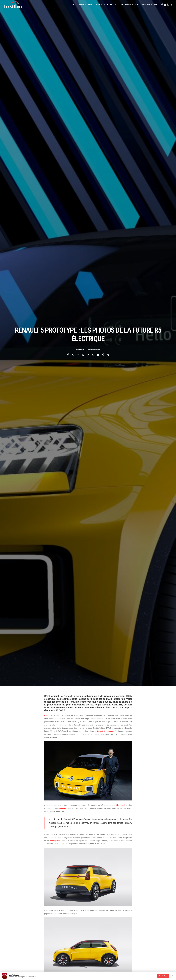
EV (62, 810)
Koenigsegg (157, 884)
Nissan (162, 887)
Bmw (134, 880)
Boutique (136, 5)
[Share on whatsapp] (93, 42)
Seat (132, 890)
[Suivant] (136, 842)
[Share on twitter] (73, 42)
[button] (162, 5)
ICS (52, 929)
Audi (123, 880)
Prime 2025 (152, 900)
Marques (83, 5)
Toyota (153, 890)
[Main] (88, 842)
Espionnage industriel (58, 916)
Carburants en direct (105, 903)
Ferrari (110, 884)
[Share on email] (108, 42)
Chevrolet (151, 880)
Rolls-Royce (125, 890)
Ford (119, 884)
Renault (47, 90)
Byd (145, 880)
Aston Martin (116, 880)
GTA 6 (53, 900)
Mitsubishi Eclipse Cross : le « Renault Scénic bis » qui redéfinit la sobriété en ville (36, 950)
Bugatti (139, 880)
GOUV (146, 900)
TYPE (144, 5)
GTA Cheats (54, 904)
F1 (76, 5)
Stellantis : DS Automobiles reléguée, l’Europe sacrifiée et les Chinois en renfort (36, 965)
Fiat (114, 884)
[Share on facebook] (68, 42)
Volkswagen (161, 890)
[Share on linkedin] (88, 42)
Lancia (103, 887)
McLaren (141, 887)
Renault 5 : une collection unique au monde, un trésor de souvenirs (117, 959)
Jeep (148, 884)
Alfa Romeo (100, 880)
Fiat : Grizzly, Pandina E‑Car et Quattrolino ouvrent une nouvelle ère (31, 959)
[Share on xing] (103, 42)
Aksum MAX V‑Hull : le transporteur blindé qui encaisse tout (114, 956)
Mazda (134, 887)
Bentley (128, 880)
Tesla (147, 890)
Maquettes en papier (114, 900)
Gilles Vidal (120, 179)
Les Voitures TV (56, 881)
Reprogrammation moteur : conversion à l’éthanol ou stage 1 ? (30, 956)
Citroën (158, 880)
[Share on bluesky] (98, 42)
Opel (92, 890)
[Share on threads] (78, 42)
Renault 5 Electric (52, 813)
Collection (119, 5)
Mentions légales (14, 897)
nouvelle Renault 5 (85, 810)
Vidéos (91, 5)
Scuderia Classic (56, 893)
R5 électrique (106, 810)
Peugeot (63, 182)
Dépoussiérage (56, 912)
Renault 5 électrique (105, 105)
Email (101, 857)
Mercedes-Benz (150, 887)
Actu (100, 5)
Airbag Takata (162, 900)
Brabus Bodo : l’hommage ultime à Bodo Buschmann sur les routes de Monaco (121, 947)
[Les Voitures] (16, 5)
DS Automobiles (101, 884)
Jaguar (143, 884)
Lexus (117, 887)
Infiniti (136, 884)
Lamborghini (95, 887)
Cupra (164, 880)
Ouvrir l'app (163, 976)
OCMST (53, 925)
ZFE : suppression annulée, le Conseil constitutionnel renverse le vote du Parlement (37, 962)
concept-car (55, 215)
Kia (151, 884)
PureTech (94, 903)
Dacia (92, 884)
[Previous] (40, 842)
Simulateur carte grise (98, 900)
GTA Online (55, 908)
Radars (128, 5)
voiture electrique (102, 813)
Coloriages (126, 900)
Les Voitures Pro (56, 885)
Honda (124, 884)
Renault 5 (118, 810)
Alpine (108, 880)
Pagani (97, 890)
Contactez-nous (14, 893)
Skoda (136, 890)
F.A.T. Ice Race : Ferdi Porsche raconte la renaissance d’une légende (118, 962)
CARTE (150, 5)
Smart (142, 890)
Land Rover (110, 887)
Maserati (128, 887)
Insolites (108, 5)
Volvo (93, 893)
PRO (155, 5)
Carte (10, 881)
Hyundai (130, 884)
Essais (71, 5)
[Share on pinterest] (83, 42)
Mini (157, 887)
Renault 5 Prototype (70, 813)
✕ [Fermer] (172, 976)
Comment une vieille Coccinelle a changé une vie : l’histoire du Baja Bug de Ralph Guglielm (127, 950)
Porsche (110, 890)
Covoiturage (139, 900)
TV (96, 5)
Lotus (122, 887)
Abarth (93, 880)
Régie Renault (87, 813)
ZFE (132, 900)
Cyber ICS (54, 920)
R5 (97, 810)
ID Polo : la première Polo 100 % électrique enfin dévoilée (113, 965)
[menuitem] (71, 5)
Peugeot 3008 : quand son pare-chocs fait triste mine (27, 953)
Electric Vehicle (52, 810)
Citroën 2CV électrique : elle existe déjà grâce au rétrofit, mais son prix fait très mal (37, 947)
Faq (10, 889)
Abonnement (13, 885)
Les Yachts (54, 889)
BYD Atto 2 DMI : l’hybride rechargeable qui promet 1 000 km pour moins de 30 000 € (124, 953)
